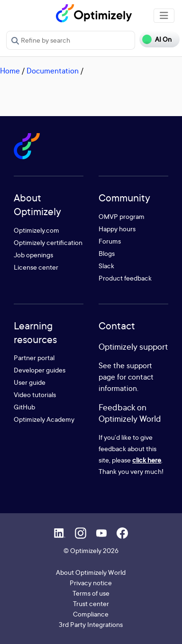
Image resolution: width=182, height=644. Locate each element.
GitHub (24, 407)
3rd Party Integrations (91, 624)
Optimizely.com (36, 230)
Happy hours (117, 229)
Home (10, 71)
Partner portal (34, 358)
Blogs (107, 253)
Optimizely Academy (44, 419)
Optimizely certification (48, 242)
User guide (30, 382)
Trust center (91, 603)
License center (36, 267)
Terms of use (91, 593)
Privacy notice (91, 583)
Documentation (53, 71)
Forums (110, 241)
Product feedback (125, 278)
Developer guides (40, 370)
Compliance (91, 614)
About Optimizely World (91, 572)
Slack (106, 266)
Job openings (33, 255)
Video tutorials (35, 395)
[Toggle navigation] (164, 16)
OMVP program (122, 216)
